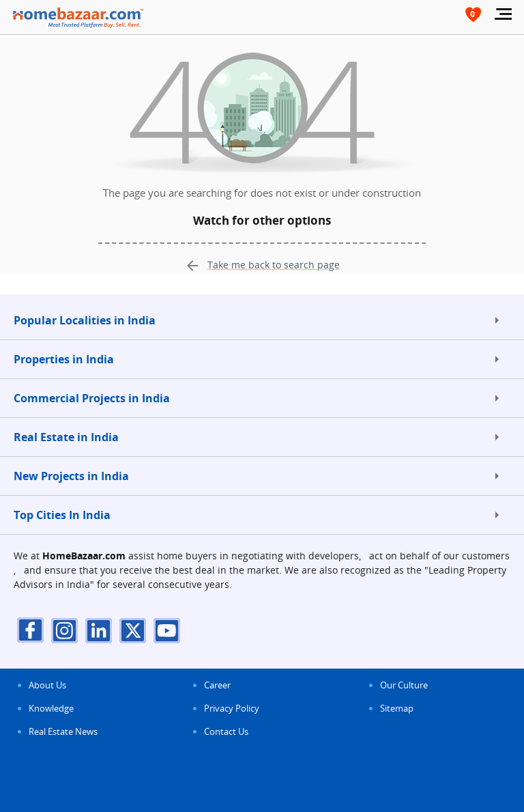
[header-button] (473, 15)
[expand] (497, 320)
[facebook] (31, 630)
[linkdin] (99, 630)
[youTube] (167, 630)
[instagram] (65, 630)
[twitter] (133, 630)
